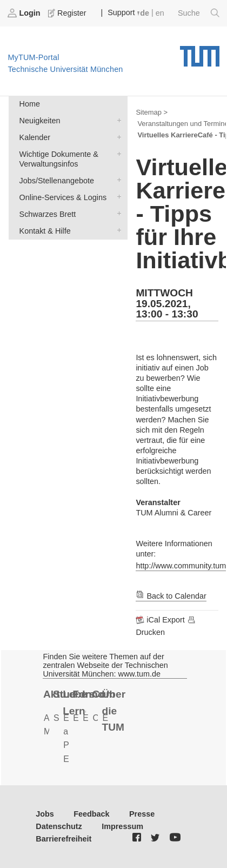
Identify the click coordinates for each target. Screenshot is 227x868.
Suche (199, 13)
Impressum (122, 826)
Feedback (91, 814)
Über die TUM (113, 711)
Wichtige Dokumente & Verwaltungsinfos (117, 153)
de (145, 13)
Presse (142, 814)
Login (25, 13)
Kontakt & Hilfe (117, 230)
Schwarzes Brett (117, 213)
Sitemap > (152, 112)
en (160, 13)
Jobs (45, 814)
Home (30, 104)
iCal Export (161, 620)
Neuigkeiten (117, 120)
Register (68, 13)
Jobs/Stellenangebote (117, 180)
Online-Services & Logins (117, 197)
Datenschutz (59, 826)
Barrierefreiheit (64, 839)
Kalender (117, 137)
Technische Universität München (200, 52)
